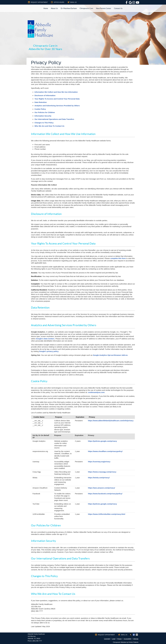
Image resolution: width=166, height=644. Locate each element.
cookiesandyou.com (96, 392)
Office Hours (57, 2)
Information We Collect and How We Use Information (56, 92)
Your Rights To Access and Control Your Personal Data (57, 99)
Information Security (43, 116)
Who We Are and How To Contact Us (49, 126)
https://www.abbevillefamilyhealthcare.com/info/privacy (111, 421)
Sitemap (136, 639)
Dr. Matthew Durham (69, 8)
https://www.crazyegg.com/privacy (102, 472)
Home (46, 8)
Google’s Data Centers (45, 339)
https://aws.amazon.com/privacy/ (101, 488)
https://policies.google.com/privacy (102, 441)
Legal (114, 639)
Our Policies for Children (45, 112)
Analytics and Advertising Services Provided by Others (57, 106)
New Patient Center (104, 8)
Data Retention (41, 102)
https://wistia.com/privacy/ (99, 478)
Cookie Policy (40, 109)
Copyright (107, 639)
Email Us (72, 2)
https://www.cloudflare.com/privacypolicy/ (105, 451)
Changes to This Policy (44, 123)
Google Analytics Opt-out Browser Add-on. (110, 355)
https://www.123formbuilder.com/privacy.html (107, 514)
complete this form (118, 258)
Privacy (119, 639)
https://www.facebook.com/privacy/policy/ (105, 494)
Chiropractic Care (86, 8)
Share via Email (137, 635)
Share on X (131, 635)
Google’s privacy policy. (49, 351)
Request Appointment (38, 2)
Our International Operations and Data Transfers (54, 119)
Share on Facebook (134, 635)
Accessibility (128, 639)
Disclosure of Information (45, 95)
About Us (54, 8)
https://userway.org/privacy (99, 462)
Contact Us (118, 8)
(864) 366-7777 (37, 641)
